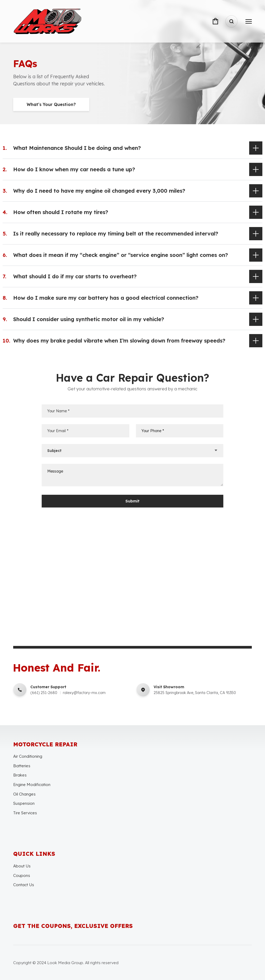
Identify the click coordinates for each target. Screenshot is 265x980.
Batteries (22, 766)
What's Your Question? (51, 104)
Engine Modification (32, 785)
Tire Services (25, 813)
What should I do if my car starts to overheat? (75, 276)
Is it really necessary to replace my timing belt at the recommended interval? (116, 234)
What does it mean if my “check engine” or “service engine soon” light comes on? (121, 255)
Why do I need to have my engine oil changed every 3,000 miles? (99, 191)
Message (133, 475)
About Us (22, 866)
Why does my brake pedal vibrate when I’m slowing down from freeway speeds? (119, 341)
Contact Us (24, 885)
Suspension (24, 803)
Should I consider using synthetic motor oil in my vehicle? (89, 319)
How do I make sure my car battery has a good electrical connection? (106, 298)
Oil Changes (24, 794)
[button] (132, 148)
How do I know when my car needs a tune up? (74, 169)
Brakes (20, 775)
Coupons (22, 875)
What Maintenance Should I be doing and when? (77, 148)
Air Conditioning (28, 756)
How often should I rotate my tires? (61, 212)
